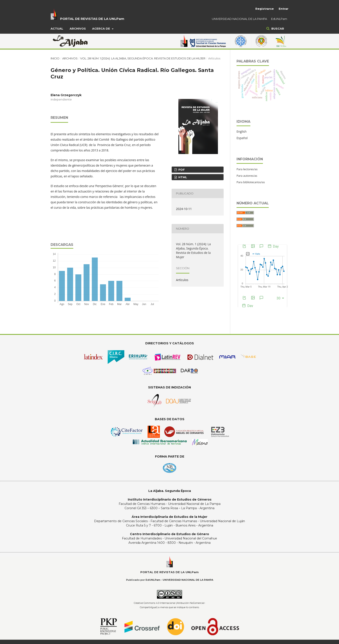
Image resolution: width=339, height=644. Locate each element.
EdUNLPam (279, 19)
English (241, 131)
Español (242, 138)
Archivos (78, 29)
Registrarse (265, 9)
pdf (181, 170)
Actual (57, 29)
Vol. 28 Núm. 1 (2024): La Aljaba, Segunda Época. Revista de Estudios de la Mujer (143, 58)
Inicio (55, 58)
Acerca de (102, 29)
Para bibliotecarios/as (251, 182)
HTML (182, 177)
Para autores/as (247, 176)
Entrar (284, 9)
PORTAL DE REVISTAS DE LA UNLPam (92, 19)
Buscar (277, 29)
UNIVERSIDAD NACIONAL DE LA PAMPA (239, 19)
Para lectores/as (247, 169)
